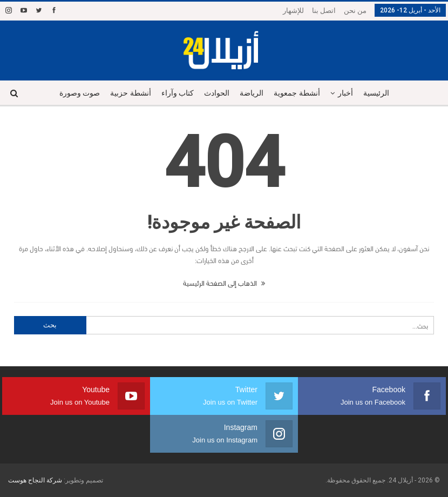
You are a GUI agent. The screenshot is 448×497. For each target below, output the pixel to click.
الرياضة (252, 93)
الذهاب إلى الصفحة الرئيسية (224, 283)
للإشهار (293, 11)
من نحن (355, 11)
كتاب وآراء (178, 93)
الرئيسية (376, 93)
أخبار (345, 93)
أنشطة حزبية (131, 93)
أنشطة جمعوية (297, 93)
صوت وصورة (80, 93)
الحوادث (217, 93)
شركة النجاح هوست (35, 480)
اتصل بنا (324, 11)
